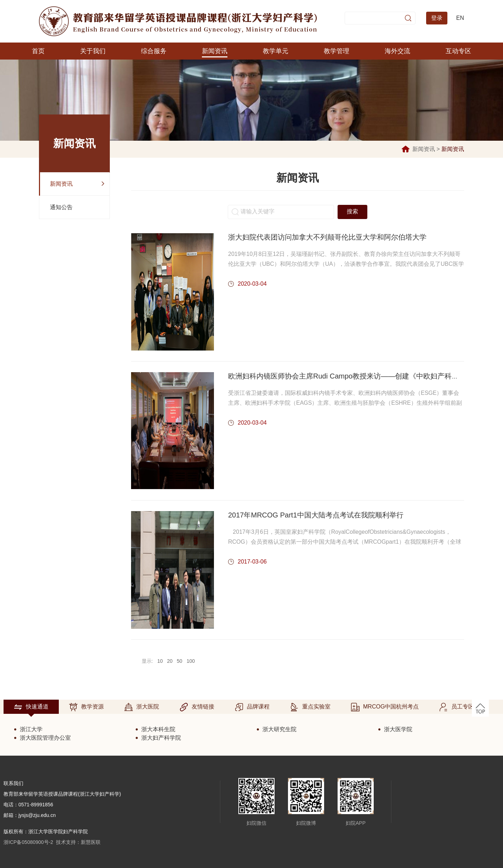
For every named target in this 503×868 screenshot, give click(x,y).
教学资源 (86, 707)
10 (160, 661)
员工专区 (457, 707)
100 (191, 661)
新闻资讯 (215, 51)
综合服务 (154, 51)
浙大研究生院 (279, 729)
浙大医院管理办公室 (45, 738)
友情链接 (197, 707)
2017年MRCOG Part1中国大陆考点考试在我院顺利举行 (316, 515)
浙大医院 (142, 707)
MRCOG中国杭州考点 (385, 707)
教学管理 (337, 51)
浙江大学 (31, 729)
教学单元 (276, 51)
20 (170, 661)
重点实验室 (310, 707)
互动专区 (458, 51)
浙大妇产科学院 (161, 738)
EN (460, 18)
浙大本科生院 (158, 729)
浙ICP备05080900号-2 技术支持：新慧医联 (52, 842)
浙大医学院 (398, 729)
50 (180, 661)
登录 (437, 18)
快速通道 (31, 707)
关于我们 (93, 51)
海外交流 (397, 51)
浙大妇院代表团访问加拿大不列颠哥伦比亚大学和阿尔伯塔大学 (327, 237)
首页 (38, 51)
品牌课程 (252, 707)
